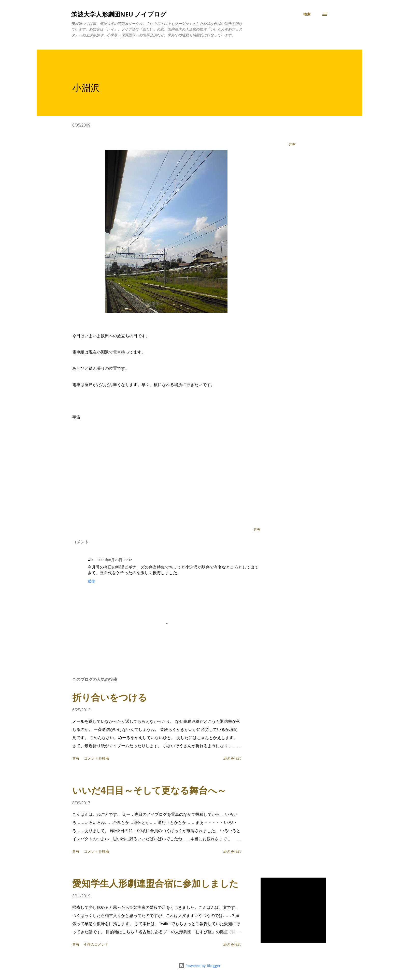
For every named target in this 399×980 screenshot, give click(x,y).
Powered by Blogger (199, 966)
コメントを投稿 (96, 758)
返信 (91, 581)
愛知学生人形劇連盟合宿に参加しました (155, 884)
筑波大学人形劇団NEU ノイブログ (119, 14)
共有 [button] (292, 144)
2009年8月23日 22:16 (115, 560)
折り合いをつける (110, 698)
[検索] (307, 14)
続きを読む (232, 758)
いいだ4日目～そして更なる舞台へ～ (149, 791)
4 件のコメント (96, 944)
